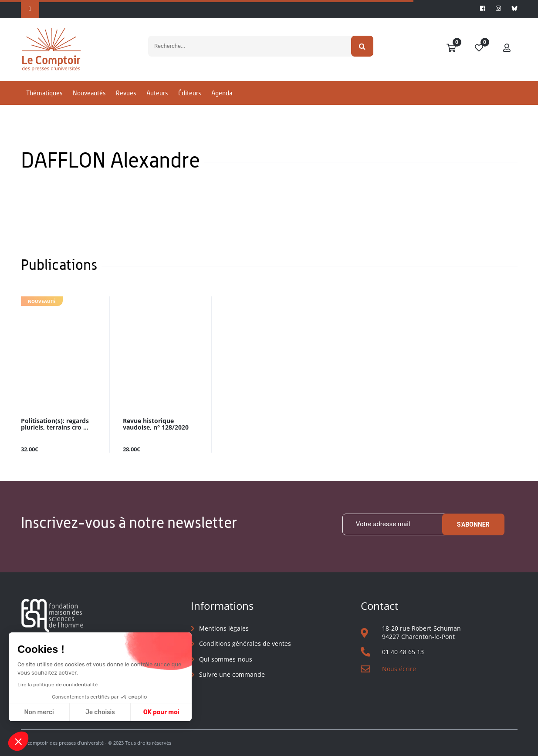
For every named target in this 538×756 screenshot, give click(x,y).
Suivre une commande (232, 674)
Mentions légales (224, 628)
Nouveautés (89, 93)
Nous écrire (399, 669)
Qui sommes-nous (226, 659)
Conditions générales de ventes (245, 643)
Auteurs (157, 93)
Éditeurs (189, 93)
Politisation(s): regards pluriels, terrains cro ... (55, 424)
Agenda (222, 93)
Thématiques (44, 93)
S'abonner (473, 524)
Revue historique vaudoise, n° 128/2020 (156, 424)
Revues (126, 93)
